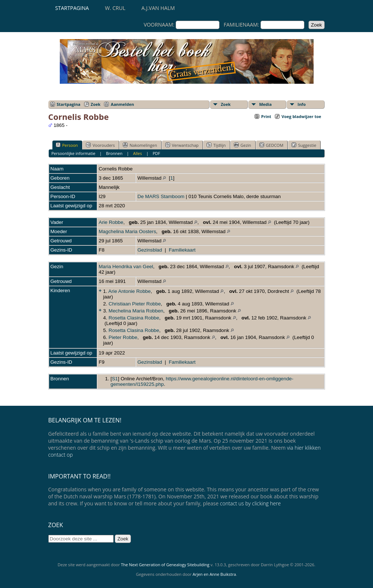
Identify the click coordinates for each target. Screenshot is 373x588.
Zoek (96, 104)
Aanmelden (122, 104)
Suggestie (304, 145)
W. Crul (115, 8)
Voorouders (100, 145)
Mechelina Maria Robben (136, 311)
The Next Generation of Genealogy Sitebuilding (165, 565)
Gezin (243, 145)
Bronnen (114, 153)
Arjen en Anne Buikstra (214, 574)
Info (302, 104)
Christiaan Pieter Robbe (135, 304)
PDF (156, 153)
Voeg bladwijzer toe (301, 116)
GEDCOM (271, 145)
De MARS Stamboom (161, 196)
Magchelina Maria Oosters (128, 231)
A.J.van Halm (158, 8)
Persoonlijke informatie (73, 153)
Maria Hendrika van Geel (126, 267)
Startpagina (72, 8)
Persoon (67, 145)
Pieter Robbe (123, 337)
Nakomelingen (140, 145)
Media (266, 104)
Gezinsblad (150, 250)
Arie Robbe (111, 222)
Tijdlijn (216, 145)
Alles (138, 153)
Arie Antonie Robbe (130, 291)
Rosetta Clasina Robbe (134, 318)
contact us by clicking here (250, 503)
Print (266, 116)
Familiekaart (182, 250)
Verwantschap (182, 145)
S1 (115, 379)
